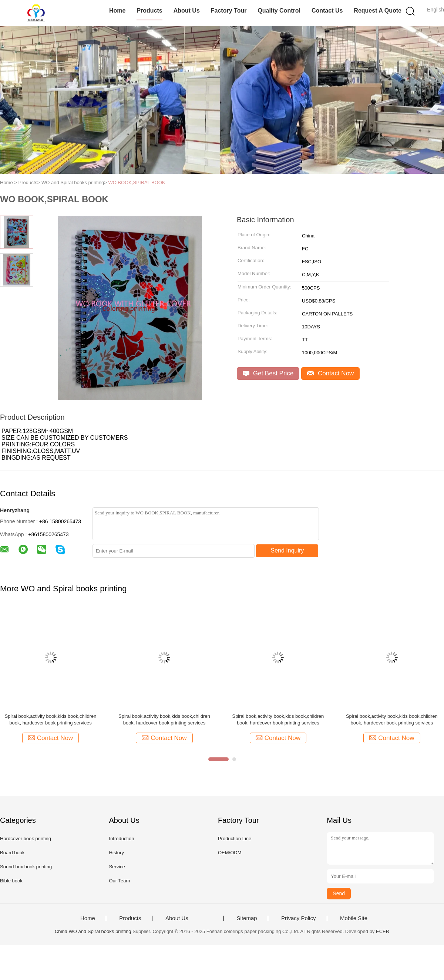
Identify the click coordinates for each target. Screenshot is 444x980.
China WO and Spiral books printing (93, 931)
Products (149, 11)
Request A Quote (378, 11)
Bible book (11, 881)
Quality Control (279, 11)
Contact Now (330, 373)
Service (117, 867)
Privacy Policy (298, 918)
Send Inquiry (287, 550)
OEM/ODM (230, 853)
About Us (187, 11)
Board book (12, 853)
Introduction (121, 839)
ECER (383, 931)
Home (117, 11)
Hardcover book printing (26, 839)
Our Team (119, 881)
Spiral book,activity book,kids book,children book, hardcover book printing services (51, 719)
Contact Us (327, 11)
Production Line (235, 839)
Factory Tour (229, 11)
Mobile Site (354, 918)
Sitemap (247, 918)
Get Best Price (268, 373)
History (116, 853)
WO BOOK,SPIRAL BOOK (137, 183)
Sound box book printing (26, 867)
